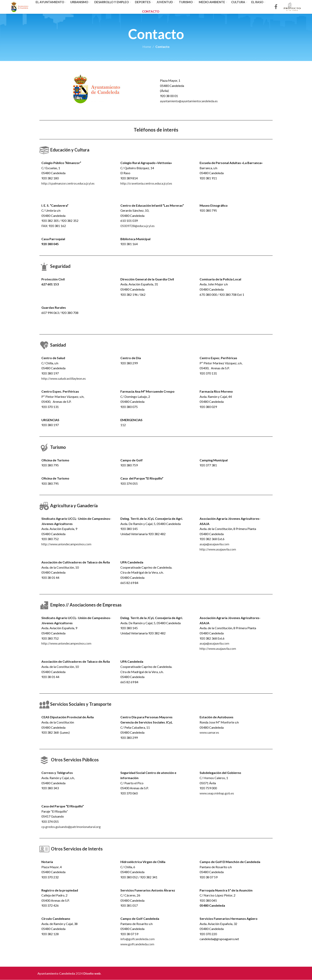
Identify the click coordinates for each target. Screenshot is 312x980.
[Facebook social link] (276, 7)
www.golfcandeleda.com (137, 944)
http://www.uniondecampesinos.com (66, 544)
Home (147, 47)
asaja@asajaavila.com (214, 544)
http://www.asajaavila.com (218, 549)
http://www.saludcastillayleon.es (64, 379)
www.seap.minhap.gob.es (217, 793)
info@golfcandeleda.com (137, 939)
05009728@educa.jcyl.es (137, 226)
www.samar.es (209, 733)
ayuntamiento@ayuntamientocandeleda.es (189, 101)
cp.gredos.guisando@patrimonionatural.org (71, 827)
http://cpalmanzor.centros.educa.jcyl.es (68, 183)
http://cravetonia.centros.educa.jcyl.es (146, 183)
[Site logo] (20, 6)
